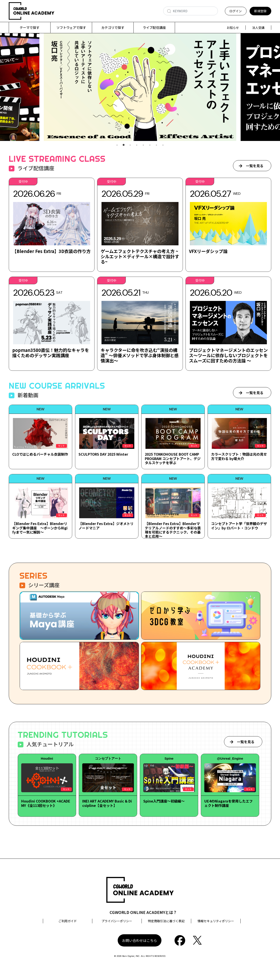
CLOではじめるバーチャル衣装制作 (40, 454)
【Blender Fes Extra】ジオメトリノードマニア (106, 526)
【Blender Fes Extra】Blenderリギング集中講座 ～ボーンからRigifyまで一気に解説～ (40, 528)
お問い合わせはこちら (140, 941)
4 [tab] (137, 145)
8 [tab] (163, 145)
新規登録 (260, 11)
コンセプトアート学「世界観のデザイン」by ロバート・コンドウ (239, 526)
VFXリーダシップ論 (208, 251)
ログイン (236, 11)
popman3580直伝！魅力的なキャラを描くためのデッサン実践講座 (51, 353)
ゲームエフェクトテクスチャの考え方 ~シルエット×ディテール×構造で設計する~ (140, 257)
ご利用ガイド (68, 921)
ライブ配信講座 (154, 27)
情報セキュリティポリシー (216, 921)
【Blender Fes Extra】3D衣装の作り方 (51, 251)
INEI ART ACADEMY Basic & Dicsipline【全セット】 (107, 803)
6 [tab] (150, 145)
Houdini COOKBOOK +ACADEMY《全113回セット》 (46, 803)
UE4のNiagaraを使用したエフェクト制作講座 (228, 803)
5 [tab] (143, 145)
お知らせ (233, 28)
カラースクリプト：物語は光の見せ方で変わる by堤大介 (239, 456)
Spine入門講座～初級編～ (164, 801)
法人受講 (258, 28)
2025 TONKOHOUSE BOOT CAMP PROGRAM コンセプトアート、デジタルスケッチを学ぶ (173, 458)
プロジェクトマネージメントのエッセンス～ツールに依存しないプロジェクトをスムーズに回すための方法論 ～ (228, 356)
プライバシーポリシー (117, 921)
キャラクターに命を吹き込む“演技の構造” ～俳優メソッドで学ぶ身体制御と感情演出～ (140, 356)
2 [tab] (124, 145)
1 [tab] (117, 145)
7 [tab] (156, 145)
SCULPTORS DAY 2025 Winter (103, 454)
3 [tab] (130, 145)
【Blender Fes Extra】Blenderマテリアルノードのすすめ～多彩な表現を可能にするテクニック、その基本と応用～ (173, 530)
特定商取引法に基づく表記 (166, 921)
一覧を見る (255, 166)
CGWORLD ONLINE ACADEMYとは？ (143, 912)
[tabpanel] (140, 87)
